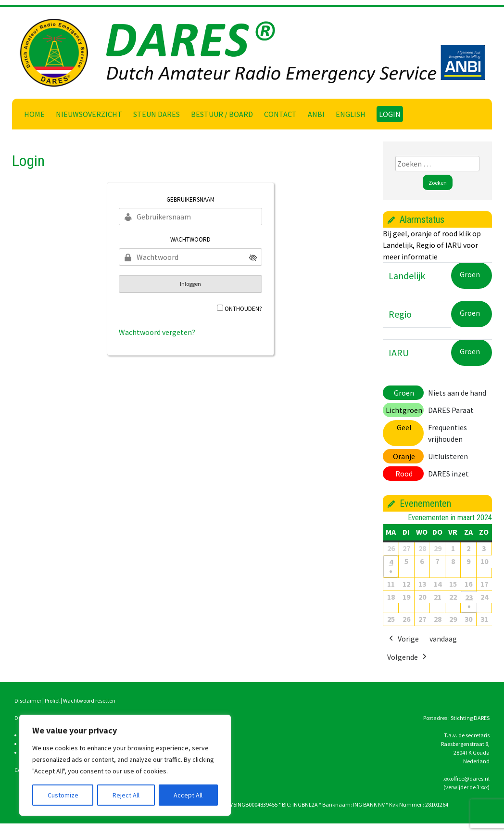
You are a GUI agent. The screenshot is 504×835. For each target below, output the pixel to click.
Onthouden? (243, 309)
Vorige (403, 639)
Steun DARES (157, 114)
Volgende (408, 657)
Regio (400, 314)
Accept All (188, 795)
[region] (125, 765)
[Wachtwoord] (190, 257)
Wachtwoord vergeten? (157, 332)
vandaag (443, 639)
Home (34, 114)
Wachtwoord (190, 239)
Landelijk (407, 276)
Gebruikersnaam (190, 199)
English (351, 114)
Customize (63, 795)
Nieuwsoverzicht (89, 114)
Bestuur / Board (222, 114)
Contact (280, 114)
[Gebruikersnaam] (190, 217)
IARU (399, 353)
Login (390, 114)
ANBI (316, 114)
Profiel (52, 700)
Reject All (126, 795)
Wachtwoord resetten (89, 700)
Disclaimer (28, 700)
